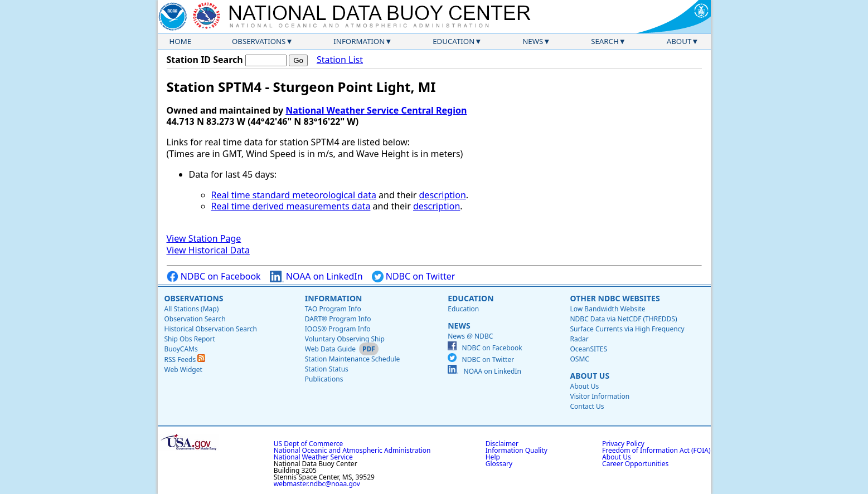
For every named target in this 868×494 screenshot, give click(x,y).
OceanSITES (588, 349)
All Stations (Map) (192, 309)
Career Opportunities (635, 464)
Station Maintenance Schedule (353, 359)
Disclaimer (502, 444)
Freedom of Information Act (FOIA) (656, 450)
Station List (340, 60)
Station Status (327, 369)
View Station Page (204, 238)
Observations (259, 41)
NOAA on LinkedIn (316, 277)
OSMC (579, 359)
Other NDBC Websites (615, 298)
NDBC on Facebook (214, 277)
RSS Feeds (185, 360)
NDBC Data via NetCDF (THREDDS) (623, 319)
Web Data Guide (330, 349)
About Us (590, 376)
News (533, 41)
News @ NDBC (470, 336)
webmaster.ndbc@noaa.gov (317, 484)
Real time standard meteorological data (294, 195)
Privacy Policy (623, 444)
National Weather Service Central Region (376, 110)
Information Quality (517, 450)
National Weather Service (313, 457)
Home (181, 41)
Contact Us (587, 406)
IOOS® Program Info (338, 329)
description (443, 195)
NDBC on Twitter (414, 277)
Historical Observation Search (211, 329)
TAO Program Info (333, 309)
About (679, 41)
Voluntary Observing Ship (345, 339)
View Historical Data (208, 250)
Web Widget (183, 370)
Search (605, 41)
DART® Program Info (338, 319)
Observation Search (195, 319)
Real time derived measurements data (291, 206)
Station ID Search (205, 60)
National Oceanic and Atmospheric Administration (352, 450)
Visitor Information (600, 396)
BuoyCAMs (181, 349)
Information (359, 41)
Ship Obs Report (190, 339)
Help (493, 457)
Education (454, 41)
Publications (324, 379)
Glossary (499, 464)
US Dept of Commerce (309, 444)
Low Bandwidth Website (607, 309)
